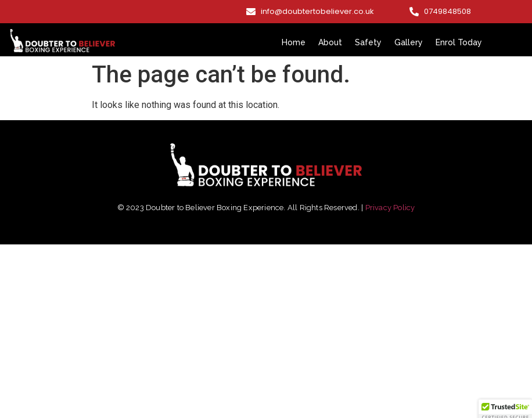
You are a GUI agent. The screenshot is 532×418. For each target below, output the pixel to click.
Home (294, 42)
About (330, 42)
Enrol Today (459, 42)
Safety (368, 42)
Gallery (409, 42)
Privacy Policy (390, 208)
